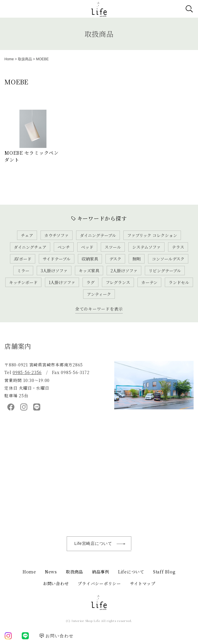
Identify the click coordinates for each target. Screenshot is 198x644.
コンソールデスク (168, 259)
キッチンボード (23, 282)
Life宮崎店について (103, 544)
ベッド (87, 247)
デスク (115, 259)
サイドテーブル (57, 259)
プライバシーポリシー (99, 583)
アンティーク (99, 294)
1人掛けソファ (62, 282)
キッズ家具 (89, 271)
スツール (113, 247)
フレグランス (118, 282)
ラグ (90, 282)
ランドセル (179, 282)
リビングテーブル (165, 271)
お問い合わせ (56, 583)
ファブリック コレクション (152, 235)
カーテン (149, 282)
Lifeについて (131, 572)
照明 (137, 259)
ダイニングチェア (30, 247)
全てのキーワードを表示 (99, 309)
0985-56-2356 (27, 372)
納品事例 (101, 572)
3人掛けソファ (54, 271)
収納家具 (90, 259)
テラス (178, 247)
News (51, 572)
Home (9, 59)
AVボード (23, 259)
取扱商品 (99, 34)
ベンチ (64, 247)
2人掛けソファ (124, 271)
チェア (27, 235)
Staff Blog (164, 572)
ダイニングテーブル (98, 235)
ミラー (23, 271)
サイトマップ (143, 583)
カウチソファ (57, 235)
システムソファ (146, 247)
